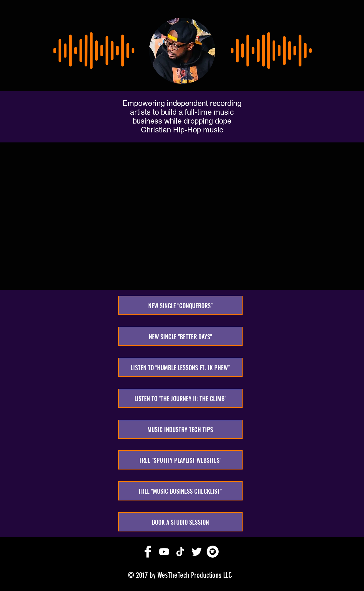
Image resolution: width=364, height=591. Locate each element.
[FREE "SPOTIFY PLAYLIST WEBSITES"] (180, 460)
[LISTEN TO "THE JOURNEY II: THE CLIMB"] (180, 398)
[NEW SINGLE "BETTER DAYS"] (180, 336)
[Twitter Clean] (196, 552)
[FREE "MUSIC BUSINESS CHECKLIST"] (180, 491)
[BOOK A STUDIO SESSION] (180, 522)
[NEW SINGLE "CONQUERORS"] (180, 305)
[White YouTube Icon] (164, 552)
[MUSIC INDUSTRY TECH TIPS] (180, 429)
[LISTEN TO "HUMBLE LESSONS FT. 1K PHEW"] (180, 367)
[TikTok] (180, 552)
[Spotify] (213, 552)
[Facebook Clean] (148, 552)
